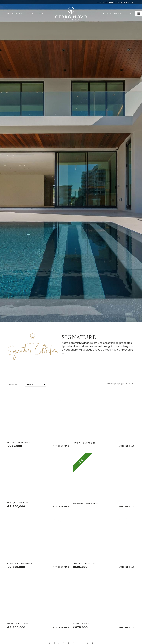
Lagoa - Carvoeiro (19, 442)
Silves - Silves (81, 624)
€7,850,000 (16, 506)
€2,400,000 (16, 627)
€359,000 (15, 446)
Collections (35, 13)
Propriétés (14, 13)
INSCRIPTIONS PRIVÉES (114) (116, 2)
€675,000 (80, 627)
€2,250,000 (16, 567)
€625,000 (80, 567)
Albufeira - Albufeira (20, 563)
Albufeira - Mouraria (85, 503)
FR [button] (132, 13)
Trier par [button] (12, 385)
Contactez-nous (114, 13)
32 (133, 384)
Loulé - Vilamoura (18, 624)
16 (129, 384)
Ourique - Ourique (18, 503)
